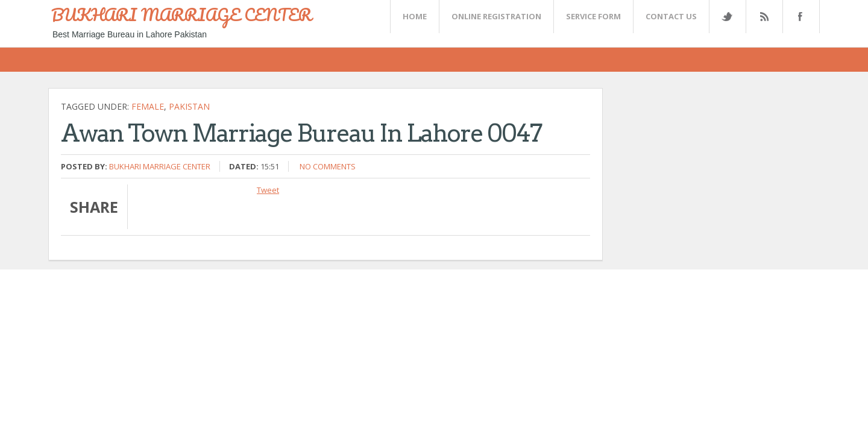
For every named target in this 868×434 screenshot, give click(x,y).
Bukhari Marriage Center (160, 166)
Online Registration (496, 16)
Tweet (268, 190)
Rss (764, 17)
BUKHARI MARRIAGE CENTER (181, 14)
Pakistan (189, 106)
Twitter (727, 17)
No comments (328, 166)
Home (415, 16)
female (148, 106)
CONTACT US (671, 16)
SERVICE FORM (593, 16)
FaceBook (799, 17)
